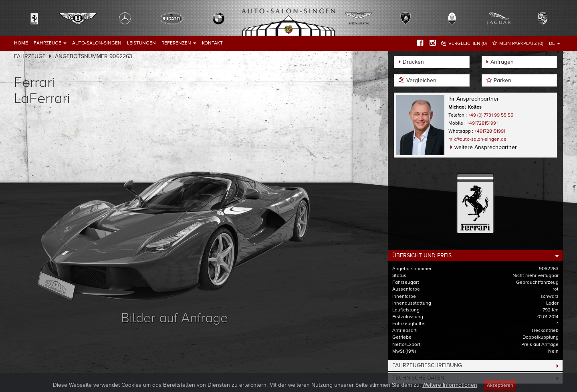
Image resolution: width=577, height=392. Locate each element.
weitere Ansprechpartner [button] (486, 147)
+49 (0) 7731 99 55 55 (491, 115)
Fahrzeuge (50, 43)
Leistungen (141, 43)
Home (21, 43)
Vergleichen (421, 80)
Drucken (413, 62)
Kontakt (212, 43)
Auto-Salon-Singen (97, 43)
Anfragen (502, 62)
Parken (502, 80)
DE (555, 43)
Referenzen (179, 43)
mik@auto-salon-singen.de (477, 139)
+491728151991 (482, 123)
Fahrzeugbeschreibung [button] (427, 365)
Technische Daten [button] (418, 378)
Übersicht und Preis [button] (422, 256)
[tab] (475, 256)
